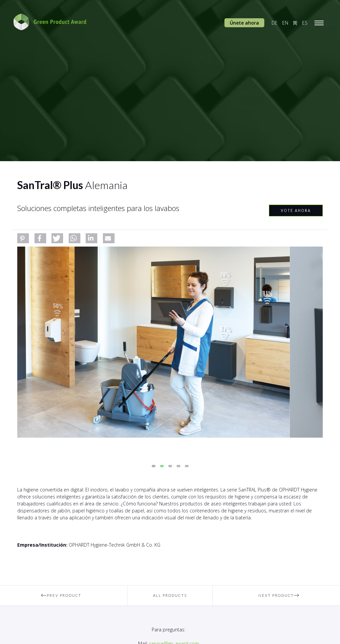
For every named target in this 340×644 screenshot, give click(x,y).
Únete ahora (244, 23)
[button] (23, 238)
